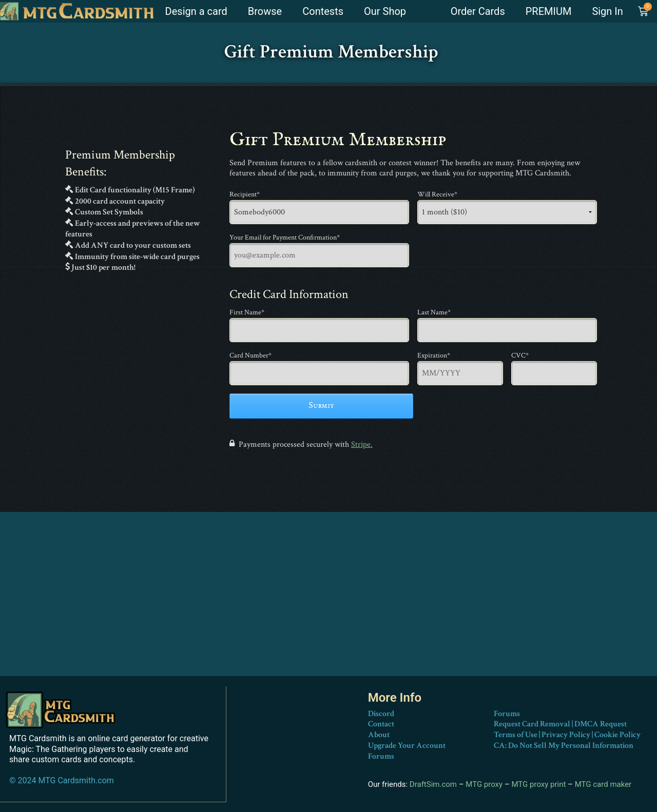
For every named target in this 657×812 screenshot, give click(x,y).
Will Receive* (437, 194)
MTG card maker (603, 784)
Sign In (607, 11)
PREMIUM (549, 11)
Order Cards (478, 11)
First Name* (247, 312)
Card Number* (250, 355)
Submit (321, 406)
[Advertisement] (328, 604)
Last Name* (434, 312)
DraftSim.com (433, 784)
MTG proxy (484, 784)
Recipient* (245, 194)
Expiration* (434, 355)
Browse (265, 11)
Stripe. (362, 444)
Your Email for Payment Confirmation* (285, 237)
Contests (323, 11)
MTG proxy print (538, 784)
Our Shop (385, 11)
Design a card (196, 11)
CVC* (520, 355)
